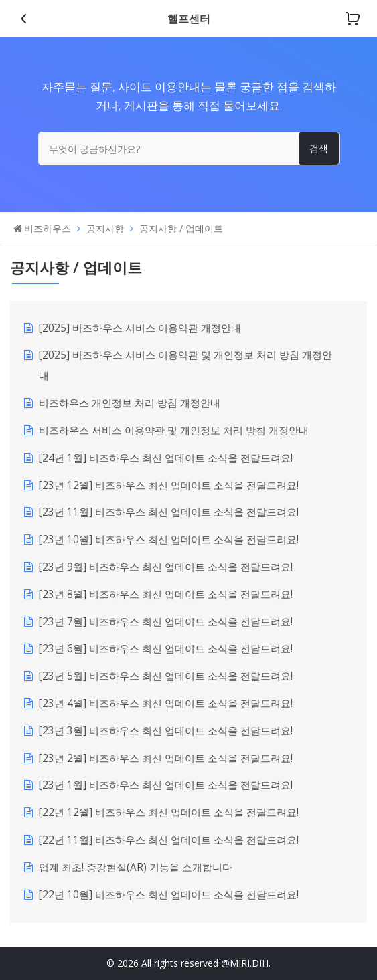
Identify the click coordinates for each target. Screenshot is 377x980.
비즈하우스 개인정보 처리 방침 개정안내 (130, 403)
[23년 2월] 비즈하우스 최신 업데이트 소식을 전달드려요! (166, 758)
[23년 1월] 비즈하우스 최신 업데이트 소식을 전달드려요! (166, 785)
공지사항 (105, 228)
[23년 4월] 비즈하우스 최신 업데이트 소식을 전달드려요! (166, 703)
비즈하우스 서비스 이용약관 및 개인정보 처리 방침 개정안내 (174, 430)
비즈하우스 (48, 228)
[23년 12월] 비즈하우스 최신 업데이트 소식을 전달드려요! (169, 485)
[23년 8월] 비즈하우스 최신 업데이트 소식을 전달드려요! (166, 594)
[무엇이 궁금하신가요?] (189, 149)
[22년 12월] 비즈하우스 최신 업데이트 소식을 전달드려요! (169, 812)
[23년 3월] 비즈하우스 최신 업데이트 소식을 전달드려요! (166, 731)
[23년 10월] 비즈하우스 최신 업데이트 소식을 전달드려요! (169, 540)
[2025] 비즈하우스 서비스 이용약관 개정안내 (140, 328)
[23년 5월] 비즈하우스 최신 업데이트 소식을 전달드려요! (166, 676)
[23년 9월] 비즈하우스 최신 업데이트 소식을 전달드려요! (166, 567)
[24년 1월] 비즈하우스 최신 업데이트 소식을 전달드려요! (166, 458)
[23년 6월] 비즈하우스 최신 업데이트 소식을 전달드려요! (166, 649)
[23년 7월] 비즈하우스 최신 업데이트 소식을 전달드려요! (166, 622)
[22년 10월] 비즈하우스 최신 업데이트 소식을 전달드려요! (169, 895)
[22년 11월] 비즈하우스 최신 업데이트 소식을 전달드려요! (169, 840)
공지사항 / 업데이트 (181, 228)
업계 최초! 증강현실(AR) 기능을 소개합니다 (136, 867)
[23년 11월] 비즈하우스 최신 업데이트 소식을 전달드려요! (169, 512)
